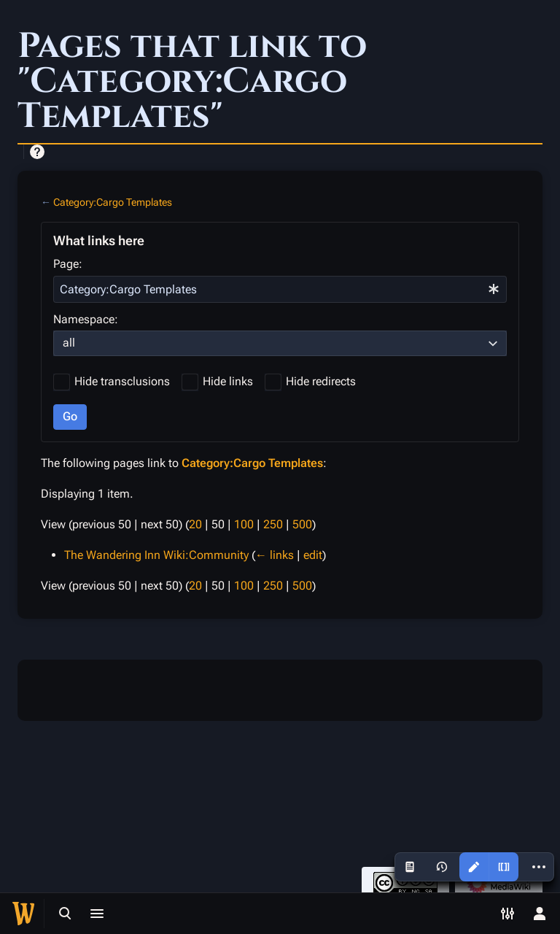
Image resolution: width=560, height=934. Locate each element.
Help (37, 152)
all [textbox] (69, 343)
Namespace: (86, 319)
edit (313, 555)
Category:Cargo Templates (113, 202)
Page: (68, 264)
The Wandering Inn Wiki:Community (156, 555)
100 (244, 524)
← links (275, 555)
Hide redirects (321, 381)
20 (195, 524)
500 (302, 524)
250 (273, 524)
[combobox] (280, 289)
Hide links (228, 381)
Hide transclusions (122, 381)
